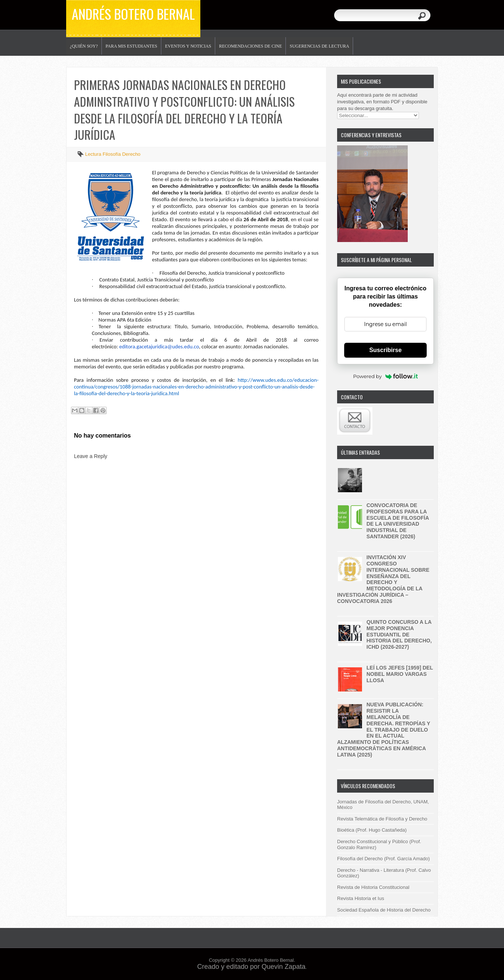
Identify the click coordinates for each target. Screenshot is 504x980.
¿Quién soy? (84, 46)
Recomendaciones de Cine (250, 46)
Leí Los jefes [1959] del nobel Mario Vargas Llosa (400, 674)
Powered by (385, 376)
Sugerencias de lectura (319, 46)
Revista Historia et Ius (361, 898)
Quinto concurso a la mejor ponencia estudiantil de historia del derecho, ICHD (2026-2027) (399, 634)
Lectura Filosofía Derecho (113, 154)
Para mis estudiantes (131, 46)
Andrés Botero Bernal (133, 14)
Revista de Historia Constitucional (373, 887)
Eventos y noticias (188, 46)
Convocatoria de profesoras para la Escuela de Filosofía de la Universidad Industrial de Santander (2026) (398, 521)
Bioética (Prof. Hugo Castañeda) (372, 830)
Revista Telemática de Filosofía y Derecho (382, 819)
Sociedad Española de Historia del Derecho (384, 910)
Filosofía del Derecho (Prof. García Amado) (383, 859)
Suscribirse (385, 350)
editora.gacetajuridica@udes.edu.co (159, 346)
